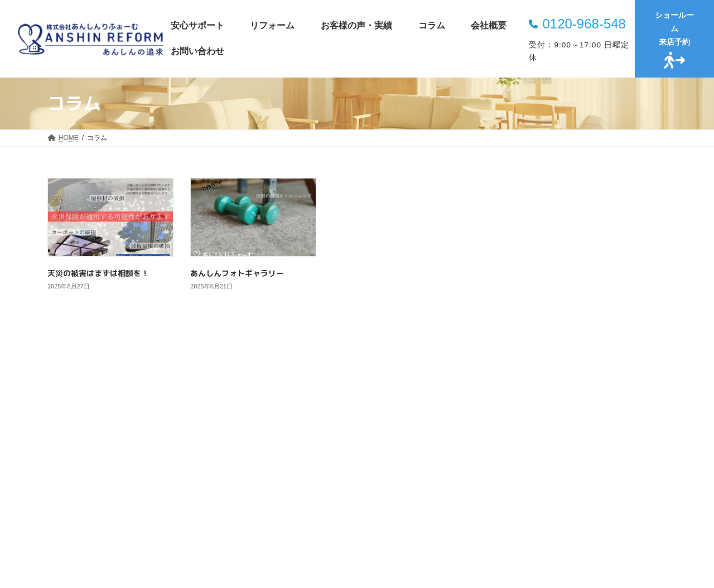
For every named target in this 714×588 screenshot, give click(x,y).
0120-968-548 (584, 24)
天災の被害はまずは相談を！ (98, 273)
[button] (357, 534)
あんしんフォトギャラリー (237, 273)
